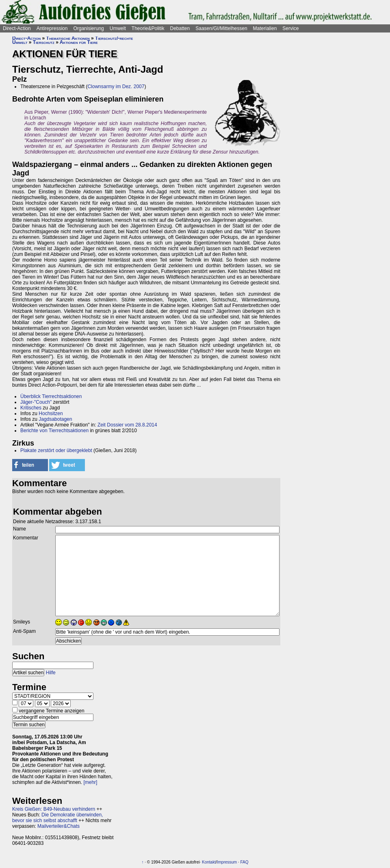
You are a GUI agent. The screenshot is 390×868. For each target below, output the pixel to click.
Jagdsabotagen (55, 419)
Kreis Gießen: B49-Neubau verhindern (54, 809)
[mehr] (90, 782)
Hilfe (51, 673)
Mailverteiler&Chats (58, 826)
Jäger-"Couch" (36, 402)
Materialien (265, 28)
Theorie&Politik (148, 28)
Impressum (227, 862)
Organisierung (88, 28)
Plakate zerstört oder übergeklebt (56, 450)
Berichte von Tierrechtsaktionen (54, 431)
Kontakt (209, 862)
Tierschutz (44, 42)
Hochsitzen (51, 413)
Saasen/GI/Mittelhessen (221, 28)
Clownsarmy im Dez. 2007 (116, 87)
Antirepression (52, 28)
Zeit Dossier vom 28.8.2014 (127, 425)
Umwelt (118, 28)
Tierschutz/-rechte (114, 38)
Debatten (180, 28)
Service (290, 28)
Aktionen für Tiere (79, 42)
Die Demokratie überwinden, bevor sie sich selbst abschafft (57, 818)
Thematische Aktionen (68, 38)
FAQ (245, 862)
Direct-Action (17, 28)
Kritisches (31, 408)
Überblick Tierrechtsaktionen (51, 396)
